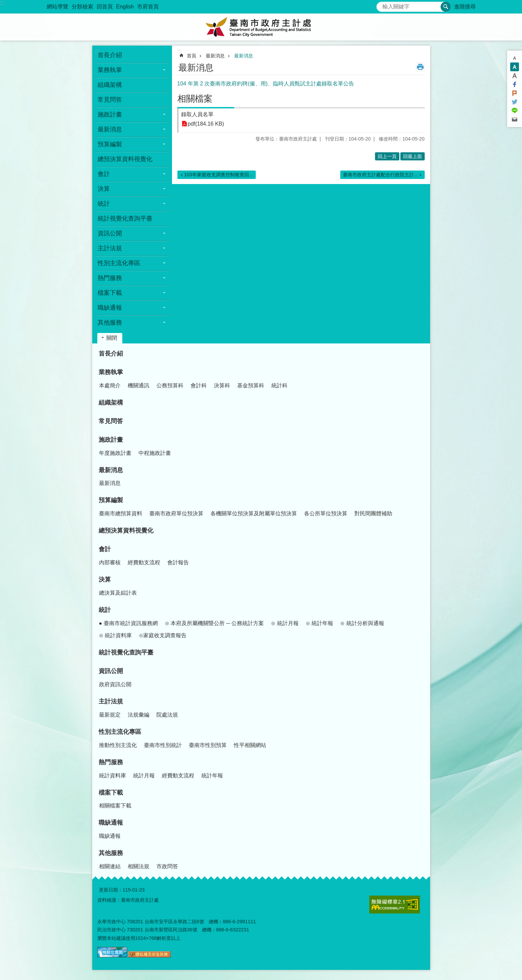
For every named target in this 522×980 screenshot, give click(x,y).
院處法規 (167, 715)
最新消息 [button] (110, 129)
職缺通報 (111, 823)
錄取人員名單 (197, 114)
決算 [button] (104, 189)
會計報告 (178, 562)
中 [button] (515, 67)
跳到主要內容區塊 (4, 4)
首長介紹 (110, 55)
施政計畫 (111, 440)
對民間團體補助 (373, 513)
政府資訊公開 (115, 684)
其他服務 (111, 853)
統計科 (279, 385)
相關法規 (139, 866)
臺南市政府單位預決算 (176, 513)
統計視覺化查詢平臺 (125, 218)
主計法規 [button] (110, 248)
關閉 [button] (112, 338)
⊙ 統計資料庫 (115, 635)
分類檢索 (82, 7)
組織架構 (110, 85)
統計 (105, 610)
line (515, 111)
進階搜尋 (465, 7)
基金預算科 (251, 385)
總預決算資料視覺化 (125, 159)
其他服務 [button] (110, 323)
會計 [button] (104, 174)
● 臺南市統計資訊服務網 (128, 623)
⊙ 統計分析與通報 (362, 623)
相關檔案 (195, 99)
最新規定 (110, 715)
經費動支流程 (144, 562)
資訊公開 (111, 671)
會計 (105, 549)
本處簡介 (110, 385)
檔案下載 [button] (110, 293)
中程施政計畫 (155, 453)
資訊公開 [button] (110, 233)
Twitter (515, 102)
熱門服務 (111, 762)
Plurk (515, 93)
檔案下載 (111, 793)
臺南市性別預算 (208, 745)
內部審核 (110, 562)
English (125, 7)
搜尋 (382, 5)
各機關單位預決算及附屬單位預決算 (254, 513)
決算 (105, 579)
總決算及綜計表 (118, 593)
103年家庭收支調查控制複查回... (219, 175)
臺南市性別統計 (163, 745)
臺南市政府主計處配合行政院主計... (380, 175)
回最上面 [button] (413, 156)
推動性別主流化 (118, 745)
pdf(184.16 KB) (206, 124)
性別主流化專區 (120, 732)
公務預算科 (170, 385)
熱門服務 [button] (110, 278)
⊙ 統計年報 (319, 623)
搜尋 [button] (446, 7)
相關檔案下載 (115, 806)
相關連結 (110, 866)
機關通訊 (139, 385)
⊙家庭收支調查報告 (163, 635)
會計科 (199, 385)
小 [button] (515, 58)
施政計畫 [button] (110, 114)
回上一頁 (387, 156)
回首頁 (105, 7)
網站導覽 (57, 7)
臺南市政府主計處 (261, 27)
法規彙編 (139, 715)
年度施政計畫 (115, 453)
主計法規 (111, 701)
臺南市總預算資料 (121, 513)
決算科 (222, 385)
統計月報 (144, 776)
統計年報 (212, 776)
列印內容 (420, 67)
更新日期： (111, 890)
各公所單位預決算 (326, 513)
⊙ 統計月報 (285, 623)
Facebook (515, 84)
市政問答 (167, 866)
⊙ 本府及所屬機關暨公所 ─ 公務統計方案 (215, 623)
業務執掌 (111, 372)
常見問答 (110, 100)
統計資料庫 (113, 776)
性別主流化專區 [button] (119, 263)
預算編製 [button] (110, 144)
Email (515, 120)
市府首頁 (148, 7)
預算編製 (111, 500)
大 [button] (515, 76)
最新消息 (215, 56)
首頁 (192, 56)
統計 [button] (104, 204)
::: (2, 3)
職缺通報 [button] (110, 308)
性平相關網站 (250, 745)
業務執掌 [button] (110, 70)
